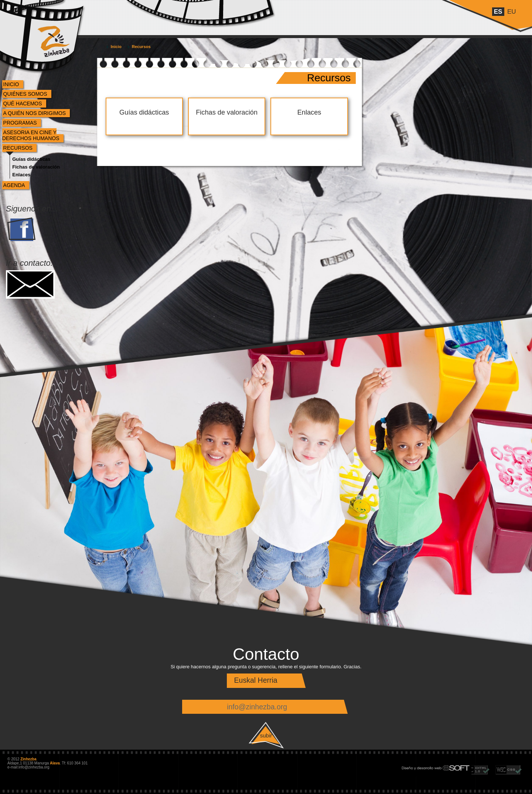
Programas (20, 123)
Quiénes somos (25, 94)
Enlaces (21, 175)
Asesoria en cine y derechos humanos (31, 135)
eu (512, 12)
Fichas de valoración (36, 167)
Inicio (11, 84)
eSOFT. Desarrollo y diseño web (428, 766)
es (498, 12)
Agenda (14, 185)
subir (266, 735)
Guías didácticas (31, 159)
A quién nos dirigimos (35, 113)
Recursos (18, 148)
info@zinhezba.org (257, 707)
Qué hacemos (23, 104)
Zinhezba (45, 27)
